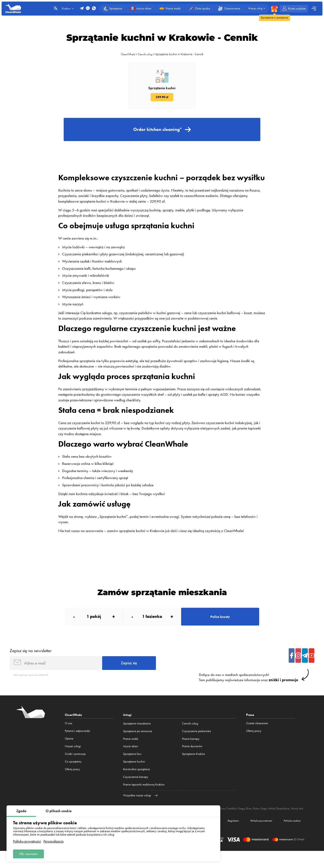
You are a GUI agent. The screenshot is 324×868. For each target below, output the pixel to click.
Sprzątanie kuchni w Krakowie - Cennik (181, 54)
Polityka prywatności (27, 840)
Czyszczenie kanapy (136, 789)
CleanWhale (127, 54)
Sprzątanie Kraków (194, 766)
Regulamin (224, 837)
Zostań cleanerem (257, 736)
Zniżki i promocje (75, 766)
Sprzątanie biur (132, 766)
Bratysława (291, 821)
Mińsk (279, 821)
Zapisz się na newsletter (31, 661)
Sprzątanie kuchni (134, 774)
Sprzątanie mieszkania (137, 736)
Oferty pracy (72, 782)
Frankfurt (238, 821)
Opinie (69, 751)
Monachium (224, 821)
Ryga (271, 821)
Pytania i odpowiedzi (77, 744)
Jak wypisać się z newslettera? (32, 687)
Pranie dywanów (192, 759)
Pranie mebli (131, 751)
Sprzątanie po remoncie (138, 744)
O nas (69, 736)
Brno (256, 821)
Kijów (263, 821)
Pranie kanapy (191, 751)
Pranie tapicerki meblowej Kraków (144, 797)
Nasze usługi (73, 759)
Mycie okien (131, 759)
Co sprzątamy (73, 774)
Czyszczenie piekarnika (196, 744)
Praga (248, 821)
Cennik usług (146, 54)
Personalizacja (53, 840)
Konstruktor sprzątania (136, 782)
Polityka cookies (290, 837)
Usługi (128, 727)
